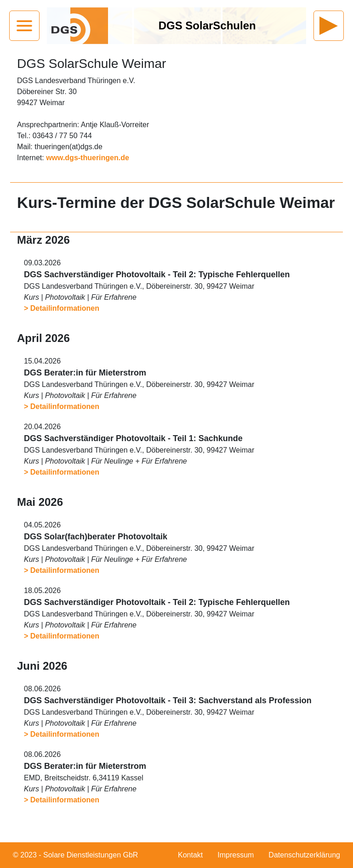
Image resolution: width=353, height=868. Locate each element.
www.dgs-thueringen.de (88, 158)
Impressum (236, 855)
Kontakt (190, 855)
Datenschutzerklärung (304, 855)
